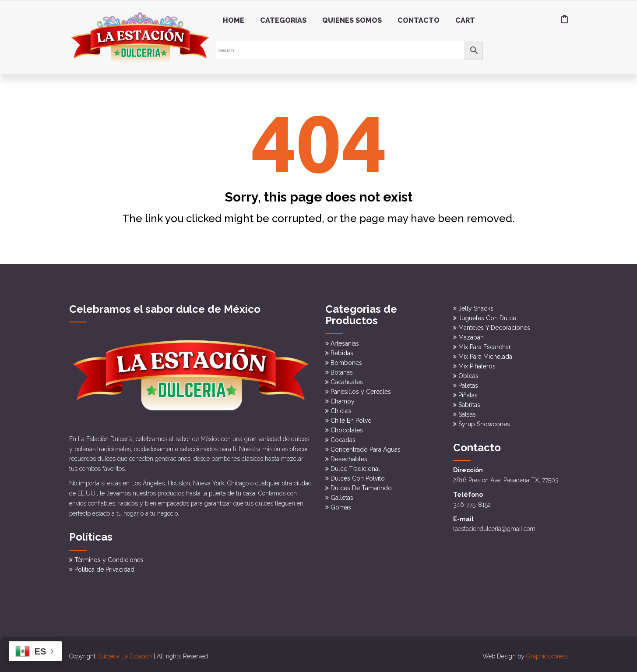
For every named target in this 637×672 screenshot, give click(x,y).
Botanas (342, 370)
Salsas (467, 412)
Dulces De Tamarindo (361, 485)
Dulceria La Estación (125, 652)
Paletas (468, 383)
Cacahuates (347, 379)
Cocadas (343, 437)
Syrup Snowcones (484, 422)
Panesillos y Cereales (361, 389)
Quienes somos (352, 20)
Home (234, 20)
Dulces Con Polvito (358, 476)
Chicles (341, 408)
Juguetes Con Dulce (487, 316)
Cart (465, 20)
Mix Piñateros (477, 364)
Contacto (419, 20)
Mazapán (471, 335)
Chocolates (347, 428)
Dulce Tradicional (355, 466)
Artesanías (345, 341)
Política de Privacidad (104, 566)
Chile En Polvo (351, 418)
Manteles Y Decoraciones (494, 325)
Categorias (283, 20)
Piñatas (468, 393)
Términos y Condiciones (109, 556)
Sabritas (469, 403)
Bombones (346, 360)
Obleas (468, 374)
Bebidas (342, 350)
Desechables (349, 456)
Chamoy (343, 399)
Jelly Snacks (476, 306)
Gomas (341, 505)
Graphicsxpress (547, 652)
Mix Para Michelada (485, 354)
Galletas (342, 495)
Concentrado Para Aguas (366, 447)
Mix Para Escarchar (485, 345)
